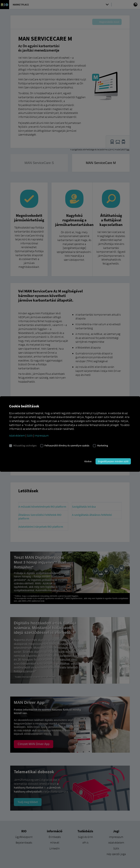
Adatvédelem (17, 435)
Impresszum (42, 435)
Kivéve (88, 461)
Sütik (30, 435)
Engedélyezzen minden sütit (113, 461)
